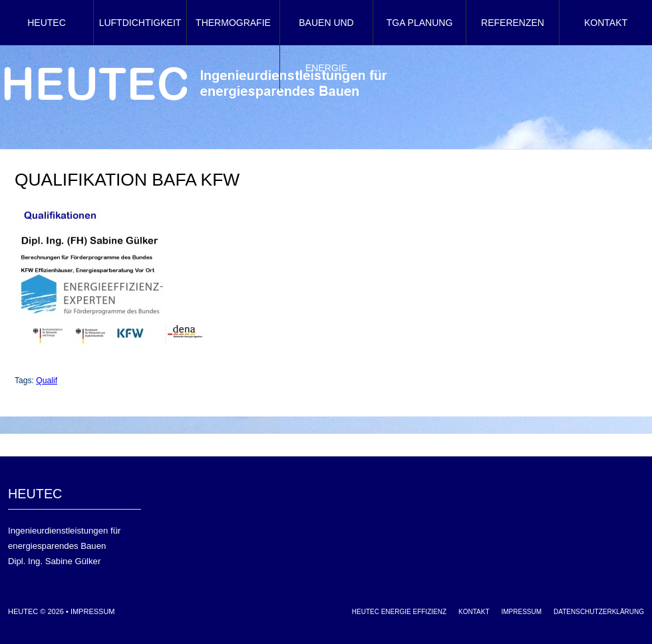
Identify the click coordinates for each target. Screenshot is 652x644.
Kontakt (606, 23)
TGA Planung (420, 23)
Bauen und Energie (326, 45)
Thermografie (233, 23)
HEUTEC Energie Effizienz (399, 612)
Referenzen (513, 23)
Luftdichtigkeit (140, 23)
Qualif (47, 381)
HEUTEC (47, 23)
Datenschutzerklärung (599, 612)
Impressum (93, 611)
